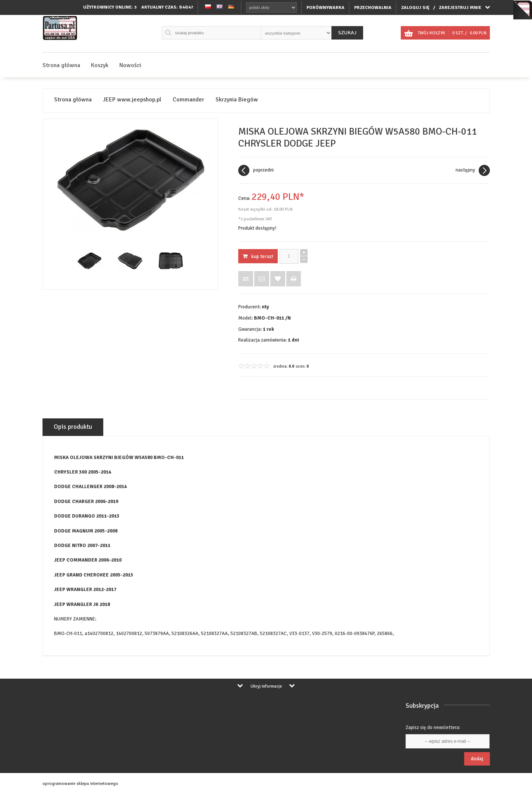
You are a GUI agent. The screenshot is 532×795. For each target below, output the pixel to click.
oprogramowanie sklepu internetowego (80, 784)
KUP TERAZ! (258, 256)
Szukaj (347, 33)
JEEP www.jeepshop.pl (132, 100)
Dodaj (477, 759)
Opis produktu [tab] (73, 427)
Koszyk (100, 65)
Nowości (130, 65)
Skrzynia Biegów (237, 100)
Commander (188, 100)
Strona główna (61, 65)
